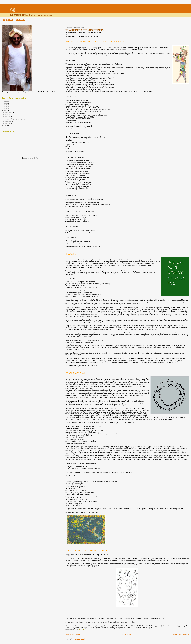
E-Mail (36, 158)
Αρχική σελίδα (8, 20)
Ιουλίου (8, 116)
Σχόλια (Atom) (80, 639)
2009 (6, 125)
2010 (6, 111)
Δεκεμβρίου (9, 113)
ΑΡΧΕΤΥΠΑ (20, 20)
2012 (6, 107)
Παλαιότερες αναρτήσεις (181, 634)
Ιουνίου (8, 118)
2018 (6, 103)
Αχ (12, 9)
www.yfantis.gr (28, 158)
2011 (6, 109)
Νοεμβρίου (9, 114)
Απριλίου (8, 122)
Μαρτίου (8, 123)
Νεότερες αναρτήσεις (73, 634)
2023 (6, 101)
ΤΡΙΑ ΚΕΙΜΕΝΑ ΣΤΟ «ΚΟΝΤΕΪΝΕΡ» (85, 30)
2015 (6, 105)
